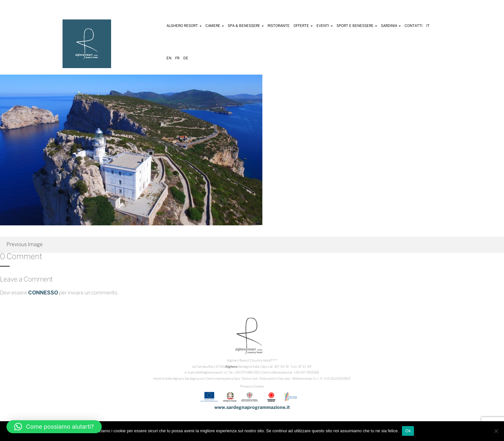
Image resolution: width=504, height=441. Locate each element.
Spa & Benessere (246, 26)
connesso (43, 293)
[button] (54, 427)
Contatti (413, 26)
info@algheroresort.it (210, 373)
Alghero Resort (184, 26)
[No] (496, 431)
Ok (408, 431)
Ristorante (279, 26)
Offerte (303, 26)
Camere (215, 26)
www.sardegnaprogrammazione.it (252, 408)
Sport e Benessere (357, 26)
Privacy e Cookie (252, 387)
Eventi (325, 26)
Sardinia (391, 26)
